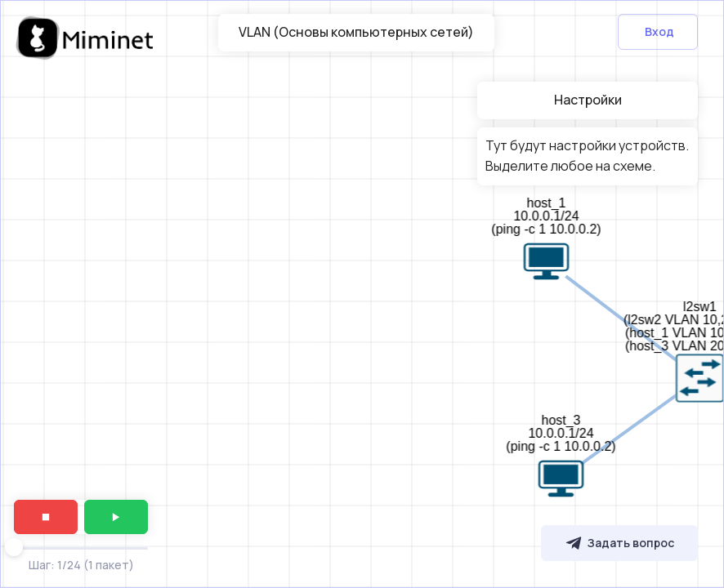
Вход (659, 31)
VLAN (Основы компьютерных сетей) (356, 32)
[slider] (14, 547)
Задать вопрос (619, 543)
